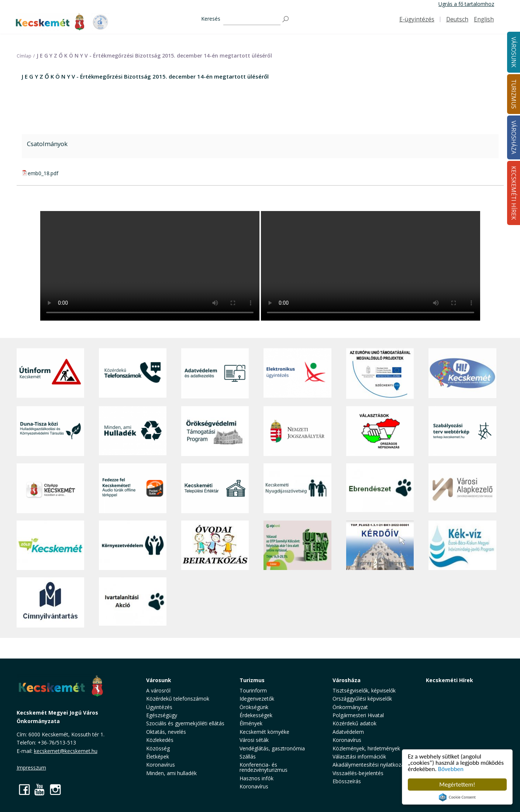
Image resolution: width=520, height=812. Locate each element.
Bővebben (451, 769)
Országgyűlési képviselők (362, 699)
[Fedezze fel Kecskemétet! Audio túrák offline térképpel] (133, 488)
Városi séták (254, 740)
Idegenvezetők (257, 699)
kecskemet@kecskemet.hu (66, 751)
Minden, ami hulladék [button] (171, 773)
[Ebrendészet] (380, 488)
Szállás (248, 756)
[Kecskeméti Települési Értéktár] (215, 488)
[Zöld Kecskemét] (50, 545)
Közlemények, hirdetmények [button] (366, 748)
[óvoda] (215, 545)
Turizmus (252, 680)
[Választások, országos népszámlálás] (380, 431)
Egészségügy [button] (162, 715)
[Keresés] (252, 19)
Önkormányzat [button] (350, 707)
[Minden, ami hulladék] (133, 431)
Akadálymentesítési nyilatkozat (369, 765)
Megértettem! (457, 785)
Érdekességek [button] (256, 715)
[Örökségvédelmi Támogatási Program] (215, 431)
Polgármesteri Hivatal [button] (358, 715)
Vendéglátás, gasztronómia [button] (272, 748)
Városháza (347, 680)
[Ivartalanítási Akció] (133, 602)
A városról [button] (158, 690)
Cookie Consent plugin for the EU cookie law (457, 797)
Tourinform (253, 690)
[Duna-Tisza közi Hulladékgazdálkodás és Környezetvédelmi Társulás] (50, 431)
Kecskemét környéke (264, 732)
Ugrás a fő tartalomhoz (466, 4)
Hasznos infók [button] (256, 778)
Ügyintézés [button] (159, 707)
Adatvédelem (348, 732)
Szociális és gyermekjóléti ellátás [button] (185, 723)
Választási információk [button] (359, 756)
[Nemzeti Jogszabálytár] (297, 431)
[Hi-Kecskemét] (462, 373)
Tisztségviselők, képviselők (364, 690)
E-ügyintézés (417, 19)
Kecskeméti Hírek (450, 680)
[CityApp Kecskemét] (50, 488)
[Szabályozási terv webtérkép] (462, 431)
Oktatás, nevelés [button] (166, 732)
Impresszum (31, 768)
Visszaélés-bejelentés (358, 773)
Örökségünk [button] (254, 707)
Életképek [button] (158, 756)
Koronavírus (161, 765)
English (484, 19)
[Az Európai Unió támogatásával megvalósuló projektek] (380, 373)
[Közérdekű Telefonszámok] (133, 373)
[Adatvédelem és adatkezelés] (215, 373)
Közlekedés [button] (160, 740)
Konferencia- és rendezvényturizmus (264, 767)
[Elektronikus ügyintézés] (297, 373)
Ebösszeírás (347, 781)
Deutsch (457, 19)
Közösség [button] (158, 748)
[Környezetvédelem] (133, 545)
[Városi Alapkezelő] (462, 488)
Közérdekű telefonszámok (178, 699)
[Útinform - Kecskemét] (50, 373)
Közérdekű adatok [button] (354, 723)
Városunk (159, 680)
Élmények (251, 723)
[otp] (297, 545)
